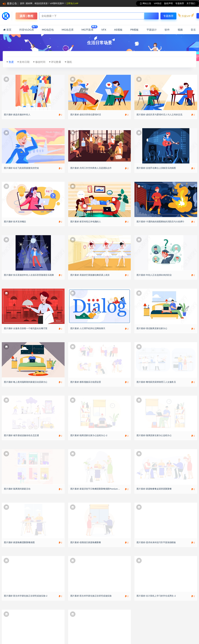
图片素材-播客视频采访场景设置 (86, 382)
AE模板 (118, 30)
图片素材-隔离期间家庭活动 (17, 489)
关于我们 (191, 3)
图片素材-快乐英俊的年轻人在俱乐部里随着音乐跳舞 (29, 275)
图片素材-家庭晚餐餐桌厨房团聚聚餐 (154, 489)
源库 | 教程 (26, 16)
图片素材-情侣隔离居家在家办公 (152, 328)
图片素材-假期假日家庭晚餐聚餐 (86, 542)
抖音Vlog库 (27, 28)
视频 (180, 30)
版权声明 (168, 3)
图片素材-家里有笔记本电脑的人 (86, 222)
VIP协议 (158, 3)
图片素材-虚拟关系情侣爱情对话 (86, 115)
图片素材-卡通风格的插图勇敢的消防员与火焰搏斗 (160, 222)
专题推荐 (180, 3)
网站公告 (147, 3)
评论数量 (56, 62)
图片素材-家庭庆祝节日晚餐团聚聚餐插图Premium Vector (97, 489)
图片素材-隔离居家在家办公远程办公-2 (89, 435)
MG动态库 (68, 30)
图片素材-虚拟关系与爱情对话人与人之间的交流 (159, 115)
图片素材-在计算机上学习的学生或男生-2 (156, 596)
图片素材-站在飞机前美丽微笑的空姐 (21, 168)
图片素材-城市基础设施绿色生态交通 (21, 435)
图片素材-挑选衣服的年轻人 (17, 115)
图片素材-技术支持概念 (15, 222)
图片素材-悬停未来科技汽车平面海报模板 (156, 542)
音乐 (193, 30)
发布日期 (24, 62)
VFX (104, 30)
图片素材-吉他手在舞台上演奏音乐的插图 (156, 168)
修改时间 (40, 62)
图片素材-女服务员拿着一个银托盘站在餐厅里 (26, 328)
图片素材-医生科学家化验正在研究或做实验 (91, 596)
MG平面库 (87, 28)
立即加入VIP (72, 3)
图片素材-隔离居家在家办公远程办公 (154, 435)
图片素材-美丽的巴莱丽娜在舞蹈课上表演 (90, 275)
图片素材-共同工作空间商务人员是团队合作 (91, 168)
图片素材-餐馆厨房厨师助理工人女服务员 (156, 382)
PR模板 (134, 30)
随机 (69, 62)
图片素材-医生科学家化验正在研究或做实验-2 (26, 596)
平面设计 (152, 30)
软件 (167, 30)
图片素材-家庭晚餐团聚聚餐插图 (19, 542)
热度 (11, 62)
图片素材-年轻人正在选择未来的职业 (154, 275)
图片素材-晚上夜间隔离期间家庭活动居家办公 (26, 382)
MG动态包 (48, 30)
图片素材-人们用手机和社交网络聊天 (88, 328)
